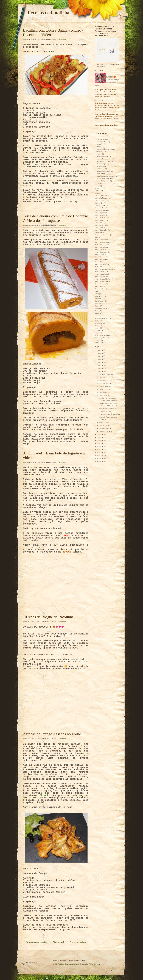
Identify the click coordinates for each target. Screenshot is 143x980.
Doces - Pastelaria (100, 274)
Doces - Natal (99, 267)
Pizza (96, 326)
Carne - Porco (99, 225)
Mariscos (97, 304)
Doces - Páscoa (99, 272)
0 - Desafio (98, 147)
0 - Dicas (97, 154)
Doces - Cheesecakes (101, 250)
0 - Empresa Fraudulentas (102, 159)
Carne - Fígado (99, 213)
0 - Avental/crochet (100, 142)
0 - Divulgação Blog (101, 157)
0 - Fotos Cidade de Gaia (102, 161)
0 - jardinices (99, 166)
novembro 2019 (105, 377)
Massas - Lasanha (100, 309)
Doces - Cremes (99, 255)
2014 (100, 447)
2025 (100, 353)
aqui (51, 52)
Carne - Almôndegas (101, 198)
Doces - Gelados (100, 259)
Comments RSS (74, 961)
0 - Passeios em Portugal (102, 171)
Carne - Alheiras (100, 196)
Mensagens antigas (78, 942)
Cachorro (97, 193)
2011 (100, 456)
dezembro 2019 (105, 374)
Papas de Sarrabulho (101, 318)
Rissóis (97, 331)
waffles (97, 343)
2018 (100, 434)
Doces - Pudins (99, 277)
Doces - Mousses (100, 264)
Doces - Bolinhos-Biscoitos (103, 242)
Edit (84, 961)
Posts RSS (63, 961)
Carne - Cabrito (99, 205)
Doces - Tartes (99, 284)
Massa (97, 306)
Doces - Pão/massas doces (103, 269)
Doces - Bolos (99, 245)
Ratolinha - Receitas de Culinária (69, 964)
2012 (100, 453)
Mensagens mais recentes (36, 942)
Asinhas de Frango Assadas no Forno (52, 734)
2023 (100, 359)
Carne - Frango (99, 215)
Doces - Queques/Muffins (103, 279)
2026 (100, 350)
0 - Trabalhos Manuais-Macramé (105, 176)
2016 (100, 441)
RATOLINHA (111, 77)
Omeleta (97, 311)
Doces (96, 237)
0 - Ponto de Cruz (100, 174)
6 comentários (62, 622)
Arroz (96, 183)
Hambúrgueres (99, 301)
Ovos (96, 313)
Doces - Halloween (100, 262)
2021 (100, 365)
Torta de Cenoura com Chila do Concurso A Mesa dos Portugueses (56, 218)
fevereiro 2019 (105, 428)
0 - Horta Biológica (101, 164)
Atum (96, 186)
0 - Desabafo (99, 144)
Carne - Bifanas (99, 201)
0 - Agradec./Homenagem (102, 137)
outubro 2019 (105, 380)
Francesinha (98, 296)
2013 (100, 450)
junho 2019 (104, 392)
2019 (100, 371)
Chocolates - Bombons (102, 235)
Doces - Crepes (99, 257)
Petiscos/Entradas (100, 323)
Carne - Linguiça (100, 218)
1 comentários (62, 739)
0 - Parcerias (98, 169)
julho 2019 (104, 389)
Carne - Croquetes (100, 210)
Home (55, 961)
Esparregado (98, 294)
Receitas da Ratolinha (48, 13)
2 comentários (62, 39)
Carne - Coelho (99, 208)
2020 (100, 368)
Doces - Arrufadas (100, 240)
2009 (100, 462)
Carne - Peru (98, 223)
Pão (96, 316)
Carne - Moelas (99, 220)
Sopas (96, 333)
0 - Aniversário (99, 139)
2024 (100, 356)
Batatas (97, 191)
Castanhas (98, 232)
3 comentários (62, 225)
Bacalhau (97, 188)
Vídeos (97, 340)
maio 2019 (104, 395)
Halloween (98, 299)
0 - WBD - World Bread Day (103, 179)
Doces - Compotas (100, 252)
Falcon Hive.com (94, 964)
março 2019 (104, 425)
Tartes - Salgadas (100, 338)
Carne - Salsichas (100, 228)
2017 (100, 437)
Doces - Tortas (99, 286)
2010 (100, 459)
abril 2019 (104, 423)
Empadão (97, 291)
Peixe (96, 321)
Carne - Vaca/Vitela (101, 230)
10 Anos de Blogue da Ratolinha (48, 617)
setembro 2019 (105, 383)
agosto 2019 (104, 386)
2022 (100, 362)
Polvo (96, 328)
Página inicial (58, 942)
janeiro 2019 (104, 431)
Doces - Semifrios (100, 282)
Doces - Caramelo (100, 247)
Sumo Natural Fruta (101, 335)
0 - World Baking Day (101, 181)
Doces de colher (99, 289)
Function (38, 963)
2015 (100, 444)
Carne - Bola (99, 203)
